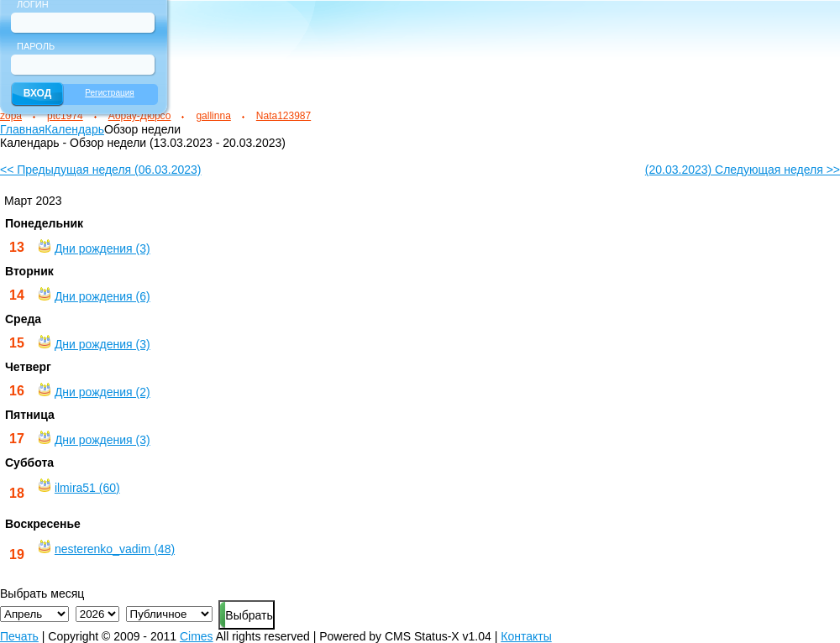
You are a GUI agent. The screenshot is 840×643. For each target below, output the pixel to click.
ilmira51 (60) (87, 488)
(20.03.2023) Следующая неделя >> (743, 170)
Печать (19, 636)
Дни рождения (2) (102, 392)
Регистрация (109, 93)
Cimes (197, 636)
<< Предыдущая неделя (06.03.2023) (100, 170)
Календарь (74, 129)
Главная (22, 129)
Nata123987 (283, 116)
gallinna (213, 116)
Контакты (526, 636)
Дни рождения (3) (102, 248)
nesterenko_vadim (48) (115, 549)
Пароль (36, 46)
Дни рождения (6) (102, 296)
